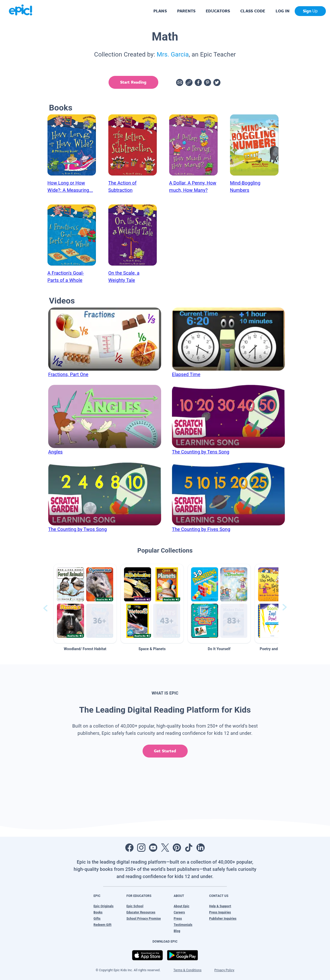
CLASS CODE (253, 11)
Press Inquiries (220, 912)
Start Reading (133, 82)
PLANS (160, 11)
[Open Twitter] (165, 848)
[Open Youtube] (153, 848)
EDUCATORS (218, 11)
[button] (85, 604)
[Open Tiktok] (189, 848)
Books (98, 912)
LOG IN (283, 11)
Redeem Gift (103, 925)
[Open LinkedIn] (201, 848)
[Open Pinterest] (177, 848)
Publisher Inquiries (223, 919)
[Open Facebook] (129, 848)
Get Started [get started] (165, 751)
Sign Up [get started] (310, 11)
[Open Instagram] (141, 848)
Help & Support (220, 906)
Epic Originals (104, 906)
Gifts (97, 919)
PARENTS (186, 11)
